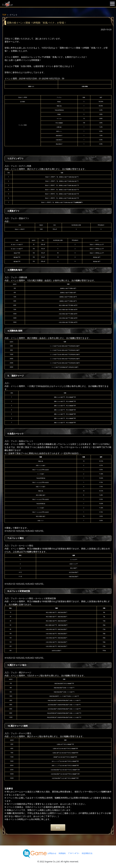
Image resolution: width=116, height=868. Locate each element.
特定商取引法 (87, 853)
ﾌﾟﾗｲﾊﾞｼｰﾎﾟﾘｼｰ (74, 853)
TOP (4, 15)
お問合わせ (52, 853)
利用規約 (62, 853)
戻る (58, 828)
